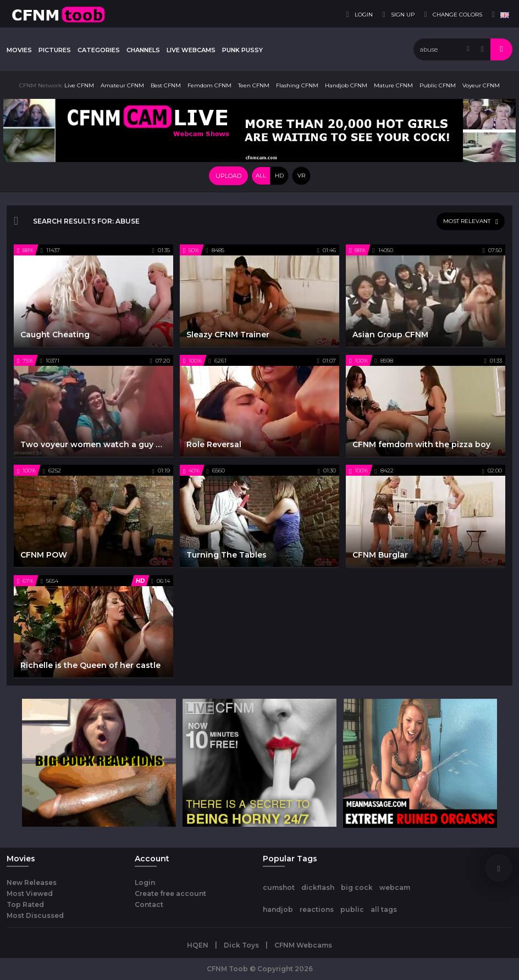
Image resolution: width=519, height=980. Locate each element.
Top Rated (25, 904)
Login (145, 882)
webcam (395, 887)
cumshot (279, 887)
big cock (357, 887)
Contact (149, 904)
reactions (317, 909)
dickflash (318, 887)
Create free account (170, 893)
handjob (278, 909)
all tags (384, 909)
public (352, 909)
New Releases (32, 882)
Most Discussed (35, 915)
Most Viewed (30, 893)
